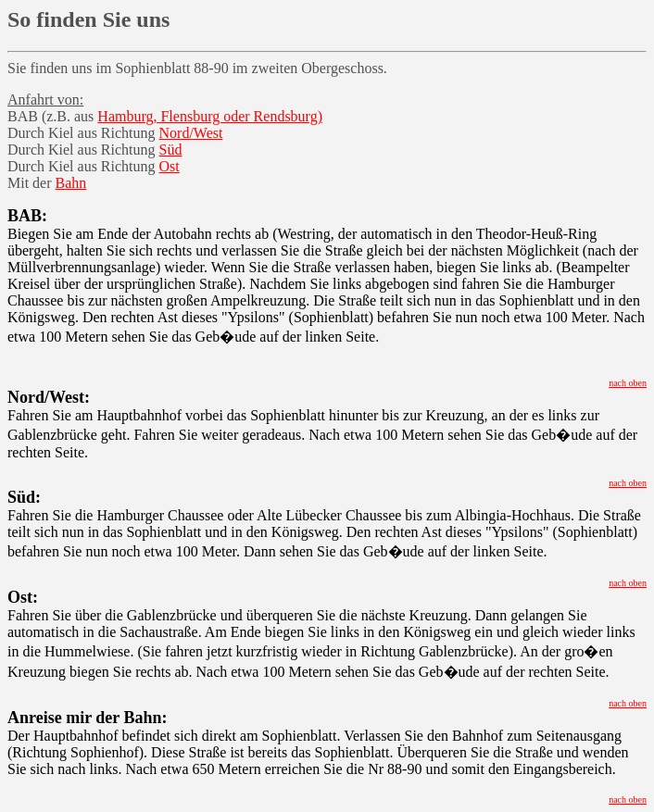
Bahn (71, 183)
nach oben (628, 383)
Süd (171, 150)
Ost (170, 166)
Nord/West (191, 133)
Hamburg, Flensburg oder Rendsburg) (210, 116)
